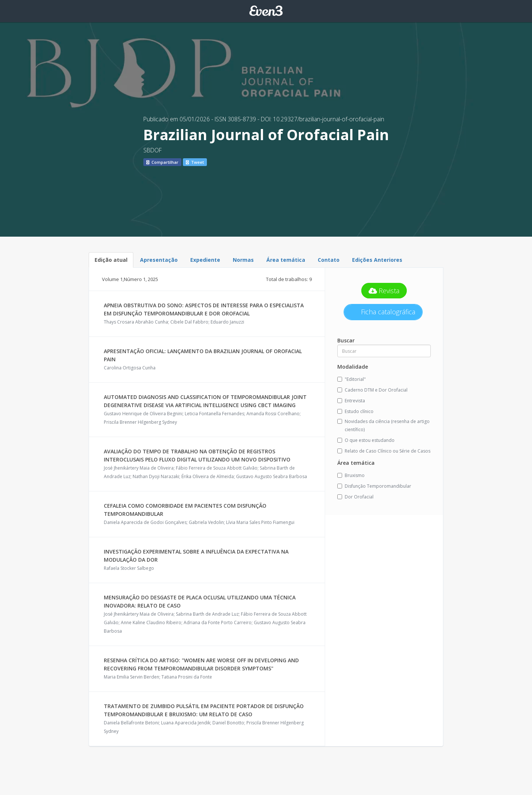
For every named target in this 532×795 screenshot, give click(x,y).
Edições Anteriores (377, 260)
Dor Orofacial (355, 497)
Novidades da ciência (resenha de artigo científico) (383, 425)
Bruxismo (351, 475)
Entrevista (351, 401)
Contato (329, 260)
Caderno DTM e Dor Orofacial (372, 390)
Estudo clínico (355, 411)
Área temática (286, 260)
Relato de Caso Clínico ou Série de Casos (384, 451)
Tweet (195, 162)
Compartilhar (162, 162)
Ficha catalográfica (387, 312)
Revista (384, 291)
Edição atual (111, 260)
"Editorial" (352, 379)
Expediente (205, 260)
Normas (243, 260)
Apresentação (159, 260)
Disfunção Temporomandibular (374, 486)
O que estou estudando (366, 440)
